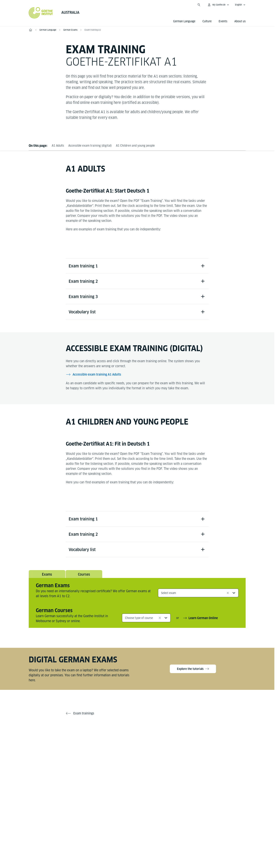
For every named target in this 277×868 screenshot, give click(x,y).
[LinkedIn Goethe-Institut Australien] (154, 750)
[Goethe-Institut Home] (41, 13)
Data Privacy (155, 842)
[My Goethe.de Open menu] (218, 5)
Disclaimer (133, 842)
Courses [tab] (84, 579)
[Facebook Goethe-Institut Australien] (120, 750)
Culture (207, 21)
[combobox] (198, 598)
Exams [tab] (47, 579)
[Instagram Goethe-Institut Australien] (143, 750)
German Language (184, 21)
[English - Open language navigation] (240, 5)
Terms (174, 842)
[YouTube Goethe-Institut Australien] (131, 750)
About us (240, 21)
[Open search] (199, 5)
